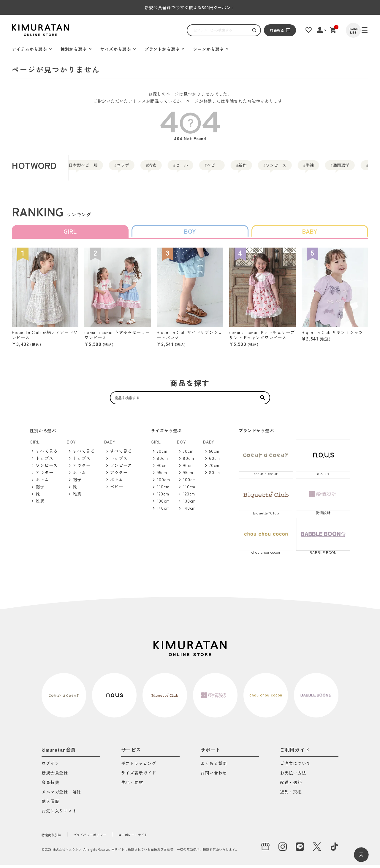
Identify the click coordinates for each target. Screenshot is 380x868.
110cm (163, 490)
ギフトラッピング (139, 767)
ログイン (50, 767)
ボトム (42, 483)
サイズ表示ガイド (139, 776)
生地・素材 (132, 786)
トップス (44, 461)
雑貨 (40, 504)
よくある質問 (214, 767)
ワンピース (344, 168)
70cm (162, 454)
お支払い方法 (293, 776)
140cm (163, 511)
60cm (214, 461)
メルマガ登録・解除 (61, 795)
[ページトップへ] (361, 855)
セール (218, 168)
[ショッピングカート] (340, 30)
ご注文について (295, 767)
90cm (162, 468)
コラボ (140, 168)
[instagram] (283, 850)
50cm (214, 454)
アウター (44, 476)
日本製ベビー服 (85, 168)
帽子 (40, 490)
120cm (163, 497)
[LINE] (300, 850)
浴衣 (179, 168)
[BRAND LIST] (361, 30)
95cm (162, 476)
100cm (163, 483)
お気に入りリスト (59, 814)
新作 (299, 168)
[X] (317, 850)
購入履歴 (50, 805)
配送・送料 (291, 786)
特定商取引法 (55, 838)
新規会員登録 (55, 776)
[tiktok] (334, 850)
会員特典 (50, 786)
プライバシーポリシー (102, 838)
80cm (162, 461)
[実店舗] (265, 850)
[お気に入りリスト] (314, 30)
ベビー (260, 168)
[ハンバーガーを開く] (19, 30)
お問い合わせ (214, 776)
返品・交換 (291, 795)
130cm (163, 504)
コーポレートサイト (156, 838)
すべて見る (47, 454)
